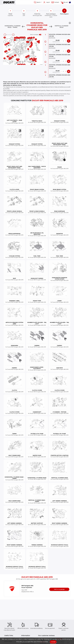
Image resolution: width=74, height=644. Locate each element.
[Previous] (23, 27)
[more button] (65, 41)
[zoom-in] (13, 35)
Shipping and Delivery (28, 643)
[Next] (51, 27)
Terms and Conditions (28, 638)
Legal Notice (25, 641)
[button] (70, 23)
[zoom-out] (5, 35)
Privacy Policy (25, 640)
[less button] (61, 41)
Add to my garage (59, 589)
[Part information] (45, 42)
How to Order (8, 641)
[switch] (40, 35)
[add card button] (69, 41)
